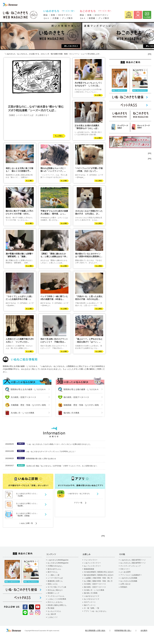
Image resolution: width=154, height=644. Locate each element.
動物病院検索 (89, 569)
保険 (53, 15)
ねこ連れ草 (52, 614)
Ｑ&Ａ (46, 18)
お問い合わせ (125, 584)
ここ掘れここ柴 (53, 575)
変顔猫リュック (53, 593)
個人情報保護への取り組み (95, 630)
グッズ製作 (67, 18)
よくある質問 (125, 572)
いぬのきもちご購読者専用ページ (133, 560)
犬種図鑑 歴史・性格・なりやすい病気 (28, 405)
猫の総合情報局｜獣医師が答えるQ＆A (99, 575)
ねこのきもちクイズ (92, 599)
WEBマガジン (65, 15)
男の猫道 (51, 608)
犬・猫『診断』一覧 (92, 608)
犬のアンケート (90, 602)
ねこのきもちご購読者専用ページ (133, 563)
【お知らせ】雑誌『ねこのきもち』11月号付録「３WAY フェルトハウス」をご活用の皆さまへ (61, 466)
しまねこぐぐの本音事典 (57, 599)
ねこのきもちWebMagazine (58, 563)
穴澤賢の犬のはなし (55, 566)
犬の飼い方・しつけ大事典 (22, 413)
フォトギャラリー (91, 560)
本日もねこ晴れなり (55, 590)
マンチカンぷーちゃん (56, 596)
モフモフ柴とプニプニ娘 (57, 587)
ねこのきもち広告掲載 (129, 581)
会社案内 (144, 630)
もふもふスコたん (54, 611)
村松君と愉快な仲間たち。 (58, 605)
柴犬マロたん (53, 572)
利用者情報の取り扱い (123, 630)
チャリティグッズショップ (130, 566)
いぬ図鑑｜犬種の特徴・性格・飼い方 (98, 578)
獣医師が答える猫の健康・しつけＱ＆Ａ (81, 389)
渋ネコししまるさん (55, 602)
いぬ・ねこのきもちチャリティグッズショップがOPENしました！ (51, 451)
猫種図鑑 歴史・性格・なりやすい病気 (81, 405)
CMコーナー (125, 569)
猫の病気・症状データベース (76, 397)
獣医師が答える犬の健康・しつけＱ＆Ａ (28, 389)
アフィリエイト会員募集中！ (131, 575)
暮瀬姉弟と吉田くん (55, 581)
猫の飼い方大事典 (71, 413)
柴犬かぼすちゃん (54, 569)
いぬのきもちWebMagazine (58, 560)
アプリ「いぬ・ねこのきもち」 (96, 611)
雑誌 (46, 15)
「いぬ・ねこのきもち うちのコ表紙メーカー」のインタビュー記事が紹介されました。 (59, 444)
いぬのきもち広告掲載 (129, 578)
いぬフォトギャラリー (92, 563)
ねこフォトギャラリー (92, 566)
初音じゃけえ (53, 584)
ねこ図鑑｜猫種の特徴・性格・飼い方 (98, 581)
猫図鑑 (92, 18)
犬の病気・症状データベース (23, 397)
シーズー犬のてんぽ (55, 578)
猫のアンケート (90, 605)
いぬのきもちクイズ (92, 596)
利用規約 (124, 587)
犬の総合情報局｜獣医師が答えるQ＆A (99, 572)
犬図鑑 (56, 18)
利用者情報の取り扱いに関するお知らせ (41, 459)
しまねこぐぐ (53, 617)
